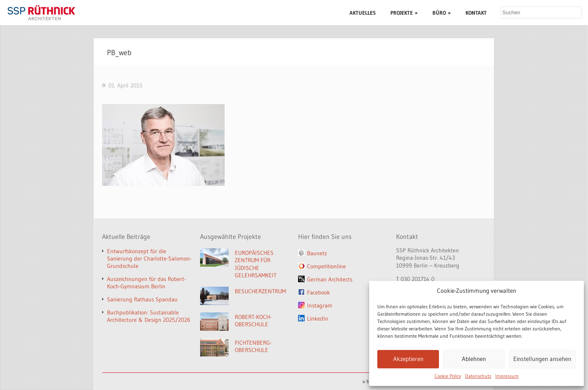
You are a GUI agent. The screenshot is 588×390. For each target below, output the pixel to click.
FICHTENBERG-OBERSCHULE (253, 347)
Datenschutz (478, 376)
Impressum (507, 376)
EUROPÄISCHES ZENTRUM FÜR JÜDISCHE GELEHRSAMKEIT (256, 264)
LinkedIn (318, 319)
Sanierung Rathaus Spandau (142, 299)
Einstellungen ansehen (542, 359)
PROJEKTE (404, 13)
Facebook (318, 292)
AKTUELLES (363, 13)
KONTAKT (476, 13)
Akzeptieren (408, 359)
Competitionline (326, 266)
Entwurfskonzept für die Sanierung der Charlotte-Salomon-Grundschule (149, 259)
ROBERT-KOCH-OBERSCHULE (253, 321)
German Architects (330, 279)
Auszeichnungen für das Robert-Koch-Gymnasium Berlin (146, 283)
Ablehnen (474, 359)
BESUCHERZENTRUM (260, 291)
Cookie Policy (448, 376)
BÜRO (442, 13)
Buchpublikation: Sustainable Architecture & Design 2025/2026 (149, 316)
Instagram (320, 305)
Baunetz (317, 253)
